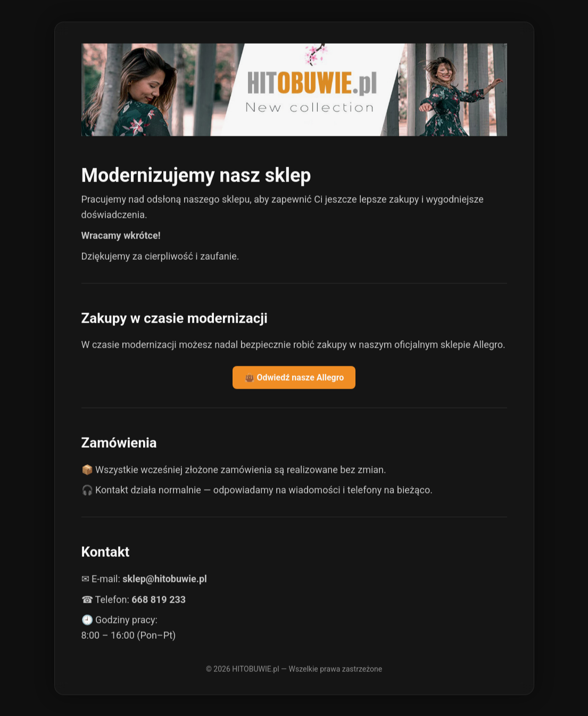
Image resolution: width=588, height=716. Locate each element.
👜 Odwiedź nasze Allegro (294, 378)
